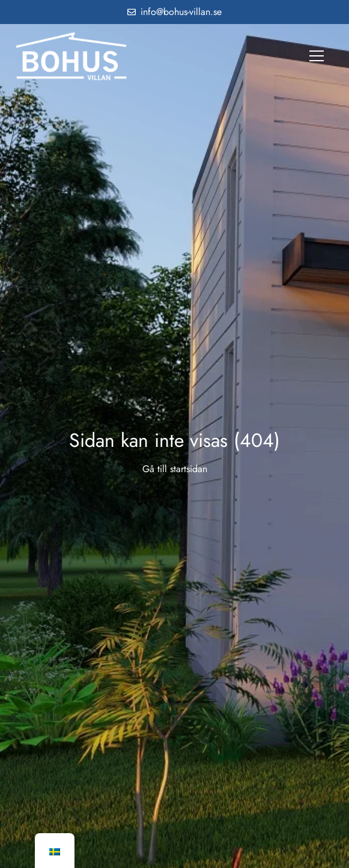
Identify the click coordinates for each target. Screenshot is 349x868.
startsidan (189, 469)
